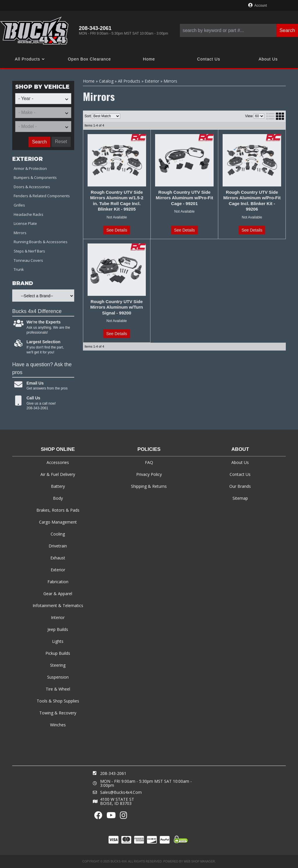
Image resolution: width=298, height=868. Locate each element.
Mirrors (20, 233)
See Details (117, 230)
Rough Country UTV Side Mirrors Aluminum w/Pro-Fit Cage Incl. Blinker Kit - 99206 (252, 201)
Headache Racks (29, 214)
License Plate (25, 223)
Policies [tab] (149, 449)
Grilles (19, 205)
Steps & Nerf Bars (29, 251)
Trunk (19, 269)
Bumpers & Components (35, 177)
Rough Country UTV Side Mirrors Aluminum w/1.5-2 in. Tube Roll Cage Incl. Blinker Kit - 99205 (117, 201)
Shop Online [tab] (58, 449)
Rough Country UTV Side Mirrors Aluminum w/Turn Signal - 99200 (117, 307)
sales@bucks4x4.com (121, 792)
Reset (61, 142)
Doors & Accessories (32, 187)
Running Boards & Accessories (41, 242)
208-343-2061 (113, 773)
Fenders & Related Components (42, 196)
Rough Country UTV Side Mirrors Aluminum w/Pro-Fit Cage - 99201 (184, 198)
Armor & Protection (30, 168)
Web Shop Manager (199, 861)
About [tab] (240, 449)
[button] (239, 30)
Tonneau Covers (28, 260)
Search (39, 142)
